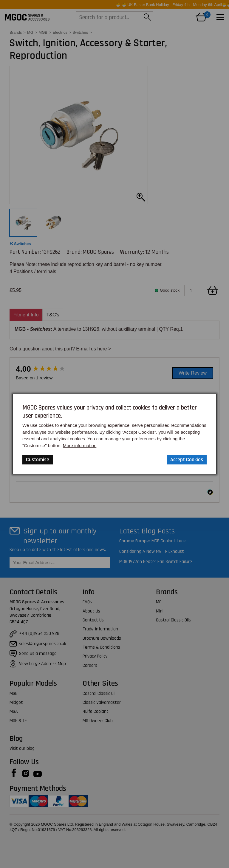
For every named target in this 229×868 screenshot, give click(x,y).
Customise (38, 460)
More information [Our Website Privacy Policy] (80, 445)
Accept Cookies (187, 460)
